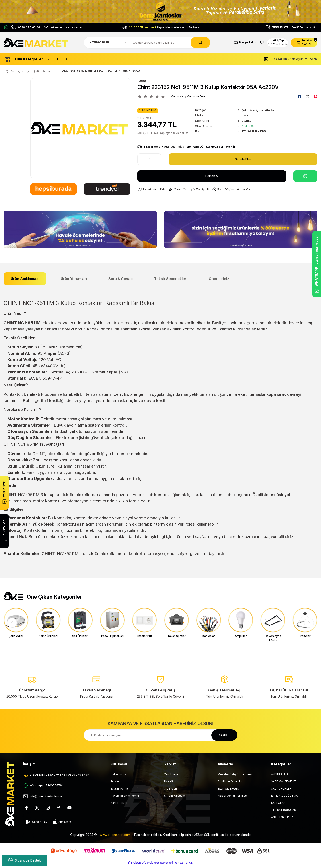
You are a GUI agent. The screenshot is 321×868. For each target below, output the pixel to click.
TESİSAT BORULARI (284, 812)
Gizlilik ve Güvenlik (230, 784)
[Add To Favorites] (153, 190)
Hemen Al (212, 176)
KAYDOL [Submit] (224, 737)
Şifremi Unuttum (175, 798)
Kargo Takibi (119, 805)
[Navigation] (27, 59)
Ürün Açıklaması (25, 279)
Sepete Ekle (243, 159)
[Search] (170, 43)
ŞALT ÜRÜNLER (281, 791)
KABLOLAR (278, 805)
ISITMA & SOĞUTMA (284, 798)
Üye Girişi (170, 784)
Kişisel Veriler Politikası (233, 798)
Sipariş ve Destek (25, 860)
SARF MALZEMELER (284, 784)
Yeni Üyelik (171, 776)
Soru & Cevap (120, 279)
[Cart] (304, 43)
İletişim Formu (120, 791)
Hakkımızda (118, 776)
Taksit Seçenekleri (171, 279)
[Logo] (37, 42)
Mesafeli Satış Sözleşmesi (235, 776)
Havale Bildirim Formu (125, 798)
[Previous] (12, 623)
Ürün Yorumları (74, 279)
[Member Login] (274, 43)
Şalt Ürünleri (251, 110)
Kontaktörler (271, 110)
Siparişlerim (172, 791)
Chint (142, 81)
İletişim (115, 784)
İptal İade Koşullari (229, 791)
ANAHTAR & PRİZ (282, 819)
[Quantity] (149, 159)
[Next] (309, 623)
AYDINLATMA (280, 776)
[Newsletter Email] (160, 737)
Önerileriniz (219, 279)
